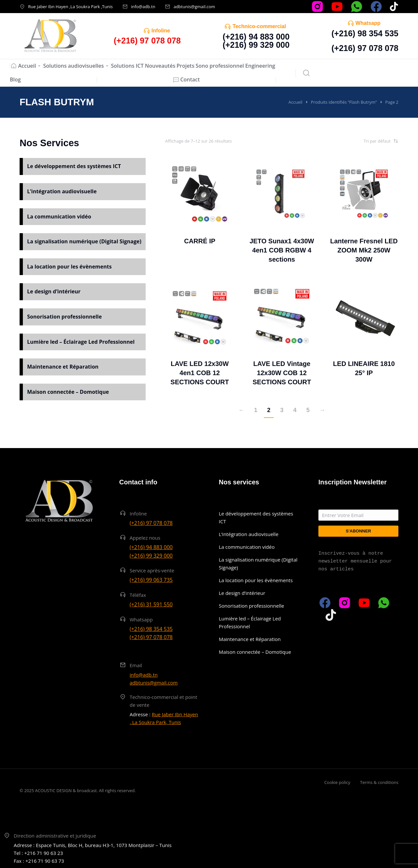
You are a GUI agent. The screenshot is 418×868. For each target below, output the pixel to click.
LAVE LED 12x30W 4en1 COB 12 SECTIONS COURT (200, 373)
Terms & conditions (379, 782)
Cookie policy (337, 782)
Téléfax (138, 595)
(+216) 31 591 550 (151, 604)
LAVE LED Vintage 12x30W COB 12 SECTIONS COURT (282, 373)
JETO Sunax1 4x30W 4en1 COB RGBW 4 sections (282, 250)
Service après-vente (152, 570)
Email (136, 665)
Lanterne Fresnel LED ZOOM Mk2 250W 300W (364, 250)
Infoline (161, 31)
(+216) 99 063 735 (151, 580)
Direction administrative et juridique (55, 836)
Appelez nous (145, 538)
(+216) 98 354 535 (365, 33)
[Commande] (366, 141)
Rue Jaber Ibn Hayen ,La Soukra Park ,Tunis (70, 7)
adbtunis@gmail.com (194, 7)
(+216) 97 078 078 (365, 48)
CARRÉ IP (200, 241)
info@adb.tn (143, 7)
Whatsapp (368, 23)
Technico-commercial (259, 26)
